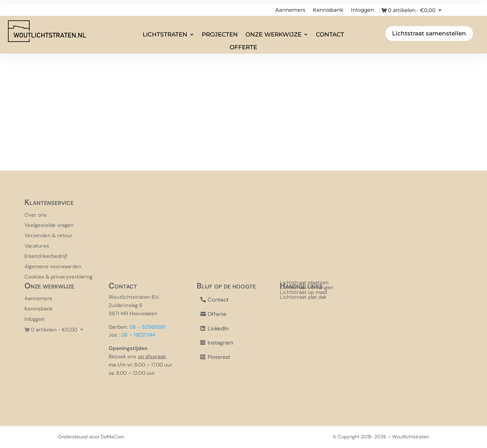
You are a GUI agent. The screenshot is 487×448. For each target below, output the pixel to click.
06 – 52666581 (147, 327)
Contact (330, 34)
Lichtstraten (165, 34)
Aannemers (290, 10)
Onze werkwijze (273, 34)
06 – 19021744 (138, 335)
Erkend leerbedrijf (46, 257)
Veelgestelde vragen (49, 226)
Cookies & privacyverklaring (58, 277)
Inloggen (362, 10)
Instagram (220, 343)
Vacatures (37, 246)
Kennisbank (328, 10)
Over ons (36, 215)
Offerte (243, 47)
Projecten (220, 34)
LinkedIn (218, 329)
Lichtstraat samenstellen (429, 33)
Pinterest (219, 357)
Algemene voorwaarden (53, 267)
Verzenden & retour (48, 236)
